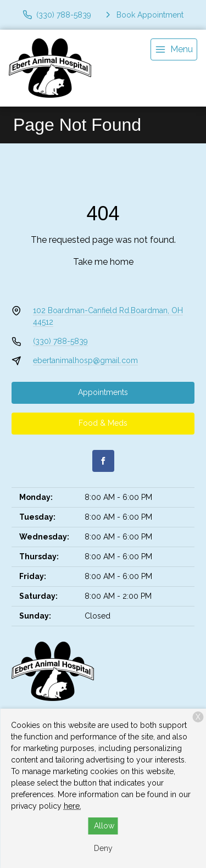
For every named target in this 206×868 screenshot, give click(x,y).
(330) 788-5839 (60, 341)
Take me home (103, 262)
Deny (103, 848)
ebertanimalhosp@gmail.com (85, 360)
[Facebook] (103, 461)
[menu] (174, 49)
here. (73, 806)
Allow (104, 826)
